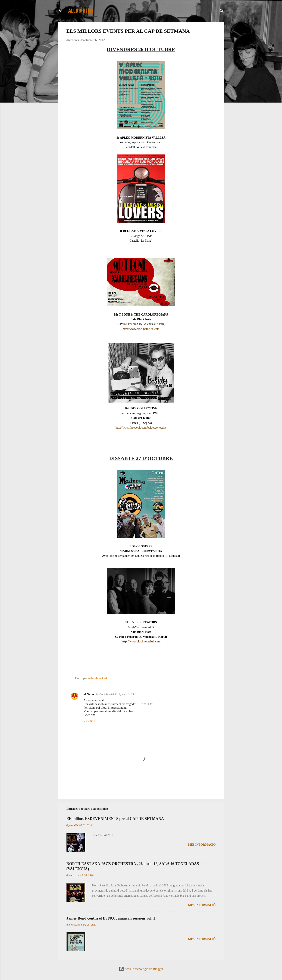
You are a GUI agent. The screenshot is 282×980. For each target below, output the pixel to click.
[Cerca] (222, 12)
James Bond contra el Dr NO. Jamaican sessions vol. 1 (111, 918)
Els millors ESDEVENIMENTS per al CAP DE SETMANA (115, 819)
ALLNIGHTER (81, 10)
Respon (90, 721)
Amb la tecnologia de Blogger (141, 969)
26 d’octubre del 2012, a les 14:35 (115, 694)
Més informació (202, 845)
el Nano (89, 694)
